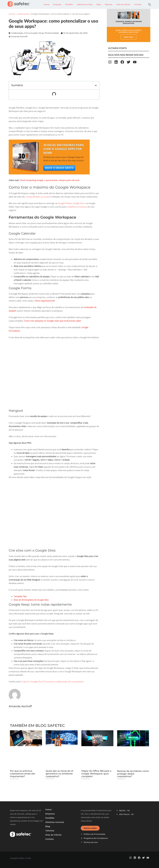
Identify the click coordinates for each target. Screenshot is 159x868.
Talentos (109, 4)
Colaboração (23, 14)
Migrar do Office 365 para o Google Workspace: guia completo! (96, 774)
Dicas (41, 33)
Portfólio (69, 4)
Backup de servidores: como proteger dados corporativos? (133, 774)
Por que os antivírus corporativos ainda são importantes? (22, 774)
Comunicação (31, 33)
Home (47, 4)
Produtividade (52, 33)
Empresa (57, 4)
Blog (99, 4)
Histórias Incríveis (85, 4)
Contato (138, 4)
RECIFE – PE (124, 811)
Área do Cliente (123, 4)
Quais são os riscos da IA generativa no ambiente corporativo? (59, 774)
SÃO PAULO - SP (126, 814)
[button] (150, 4)
